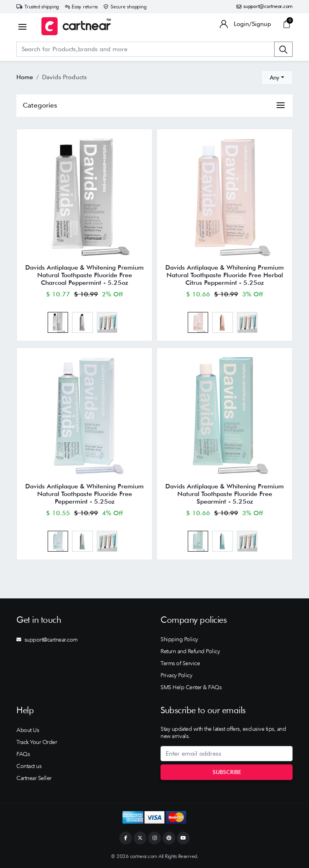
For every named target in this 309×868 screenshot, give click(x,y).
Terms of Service (180, 663)
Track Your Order (37, 742)
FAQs (23, 754)
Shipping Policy (179, 639)
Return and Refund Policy (190, 651)
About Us (28, 730)
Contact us (29, 766)
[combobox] (277, 78)
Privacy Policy (176, 675)
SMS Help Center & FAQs (191, 687)
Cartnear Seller (34, 778)
